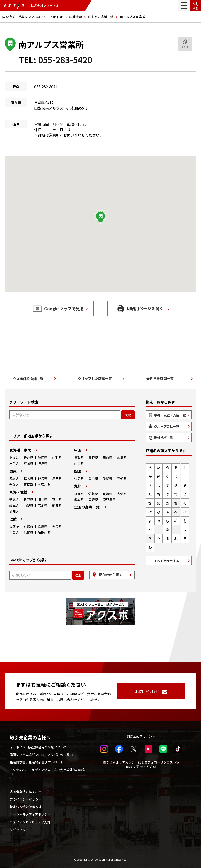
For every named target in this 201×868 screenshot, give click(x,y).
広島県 (122, 458)
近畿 (13, 519)
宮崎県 (93, 500)
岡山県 (108, 458)
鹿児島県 (109, 500)
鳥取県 (79, 458)
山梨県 (28, 506)
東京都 (28, 484)
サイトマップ (19, 829)
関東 (13, 471)
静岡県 (57, 506)
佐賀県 (93, 494)
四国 (78, 471)
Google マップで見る (64, 308)
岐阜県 (14, 506)
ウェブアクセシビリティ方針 (30, 822)
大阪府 (14, 527)
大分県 (122, 494)
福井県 (43, 500)
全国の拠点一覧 (87, 507)
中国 (78, 450)
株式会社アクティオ (31, 6)
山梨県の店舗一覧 (101, 17)
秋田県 (43, 458)
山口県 (79, 464)
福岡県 (79, 494)
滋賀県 (28, 533)
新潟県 (14, 500)
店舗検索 (76, 17)
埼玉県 (57, 478)
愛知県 (14, 511)
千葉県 (14, 484)
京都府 (28, 527)
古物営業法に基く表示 (26, 792)
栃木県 (28, 478)
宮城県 (28, 464)
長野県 (28, 500)
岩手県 (14, 464)
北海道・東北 (20, 450)
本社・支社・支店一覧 (170, 415)
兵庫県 (43, 527)
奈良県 (57, 527)
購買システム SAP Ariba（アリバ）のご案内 (41, 755)
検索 (195, 8)
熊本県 (79, 500)
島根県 (93, 458)
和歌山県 (44, 533)
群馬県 (43, 478)
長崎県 (108, 494)
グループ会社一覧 (167, 426)
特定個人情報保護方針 (26, 807)
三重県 (14, 533)
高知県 (122, 478)
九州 (78, 486)
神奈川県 (44, 484)
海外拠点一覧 (164, 438)
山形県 (57, 458)
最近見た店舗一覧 (160, 379)
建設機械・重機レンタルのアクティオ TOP (33, 17)
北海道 (14, 458)
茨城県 (14, 478)
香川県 (93, 478)
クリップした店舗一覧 (95, 379)
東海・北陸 (18, 492)
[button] (100, 217)
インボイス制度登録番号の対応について (38, 747)
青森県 (28, 458)
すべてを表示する (167, 561)
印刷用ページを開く (145, 308)
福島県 (43, 464)
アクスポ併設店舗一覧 (26, 379)
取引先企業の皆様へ (30, 737)
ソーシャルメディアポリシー (30, 814)
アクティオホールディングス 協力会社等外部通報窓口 (48, 772)
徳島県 (79, 478)
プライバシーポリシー (26, 799)
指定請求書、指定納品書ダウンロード (37, 762)
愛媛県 (108, 478)
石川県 (43, 506)
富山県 (57, 500)
